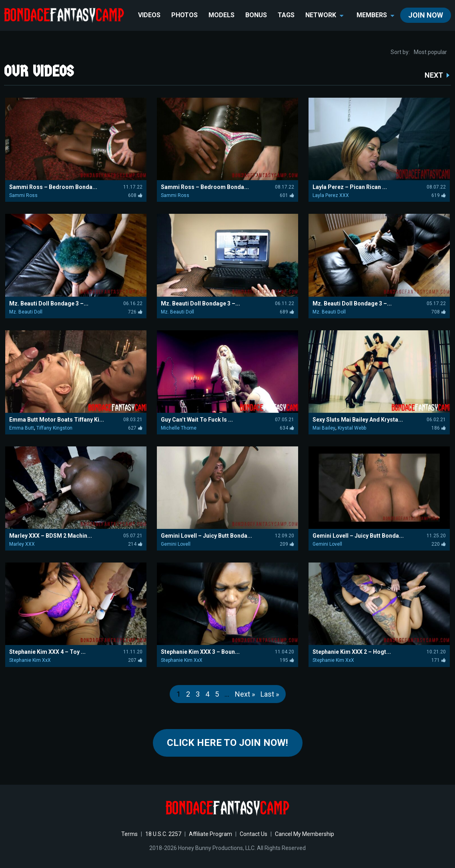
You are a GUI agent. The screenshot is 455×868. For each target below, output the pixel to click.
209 (287, 544)
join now (426, 15)
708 (439, 312)
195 (287, 660)
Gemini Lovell (176, 544)
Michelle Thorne (179, 428)
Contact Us (254, 834)
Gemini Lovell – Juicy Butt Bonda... (206, 536)
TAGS (286, 15)
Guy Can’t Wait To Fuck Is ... (197, 420)
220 (439, 544)
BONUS (256, 15)
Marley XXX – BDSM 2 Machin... (51, 536)
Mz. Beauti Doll (26, 312)
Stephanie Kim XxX (30, 660)
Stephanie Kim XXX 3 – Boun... (200, 652)
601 (287, 195)
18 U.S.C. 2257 (163, 834)
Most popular (430, 52)
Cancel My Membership (305, 834)
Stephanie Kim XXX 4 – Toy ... (47, 652)
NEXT (434, 75)
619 (439, 195)
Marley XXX (22, 544)
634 (287, 428)
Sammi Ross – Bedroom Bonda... (53, 187)
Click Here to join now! (227, 743)
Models (221, 15)
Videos (149, 15)
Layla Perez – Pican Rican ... (350, 187)
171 (439, 660)
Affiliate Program (210, 834)
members (375, 15)
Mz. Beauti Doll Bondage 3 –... (49, 303)
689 (287, 312)
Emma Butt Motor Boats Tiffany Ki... (57, 420)
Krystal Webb (352, 428)
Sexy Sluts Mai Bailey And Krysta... (358, 420)
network (324, 15)
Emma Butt (22, 428)
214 (135, 544)
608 (135, 195)
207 (135, 660)
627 (135, 428)
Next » (245, 694)
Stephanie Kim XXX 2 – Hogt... (352, 652)
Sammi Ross (23, 195)
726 (135, 312)
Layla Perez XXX (331, 195)
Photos (184, 15)
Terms (129, 834)
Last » (270, 694)
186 (439, 428)
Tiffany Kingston (54, 428)
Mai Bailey (324, 428)
